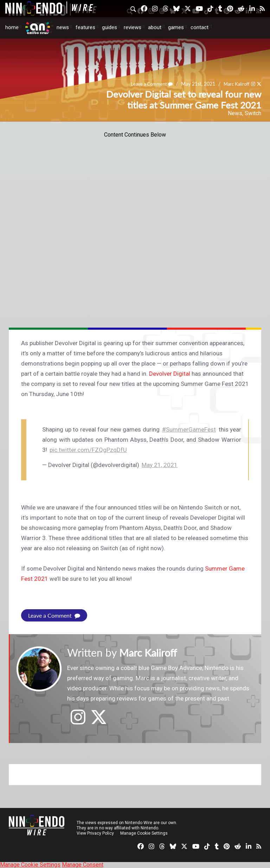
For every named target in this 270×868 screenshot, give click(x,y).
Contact (200, 27)
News (63, 27)
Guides (110, 27)
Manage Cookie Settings (144, 833)
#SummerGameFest (189, 429)
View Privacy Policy (95, 833)
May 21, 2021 (160, 465)
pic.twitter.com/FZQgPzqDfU (88, 450)
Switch (253, 113)
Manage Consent (83, 865)
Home (12, 27)
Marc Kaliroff (235, 84)
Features (85, 27)
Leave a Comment (148, 84)
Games (176, 27)
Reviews (133, 27)
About (155, 27)
